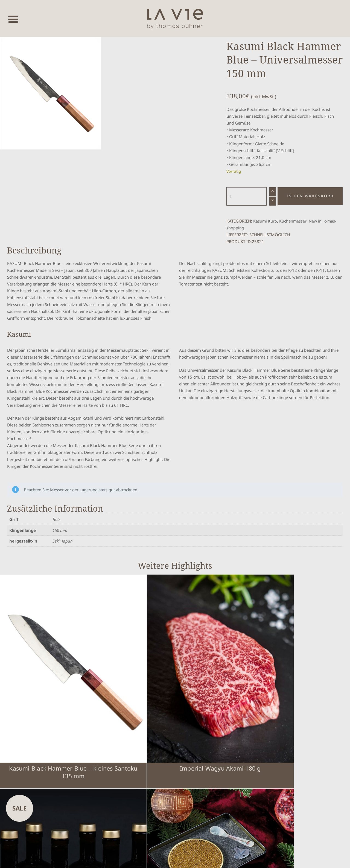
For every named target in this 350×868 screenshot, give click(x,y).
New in (316, 221)
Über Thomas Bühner (246, 775)
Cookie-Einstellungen (289, 741)
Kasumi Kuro (265, 221)
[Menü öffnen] (13, 19)
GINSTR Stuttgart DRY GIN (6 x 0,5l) (218, 705)
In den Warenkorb (310, 196)
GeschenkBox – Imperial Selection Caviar (306, 705)
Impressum (237, 750)
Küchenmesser (293, 221)
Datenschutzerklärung (290, 750)
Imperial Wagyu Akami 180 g (131, 705)
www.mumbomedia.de (187, 858)
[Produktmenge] (247, 196)
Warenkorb (237, 741)
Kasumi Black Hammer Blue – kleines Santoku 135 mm (43, 709)
